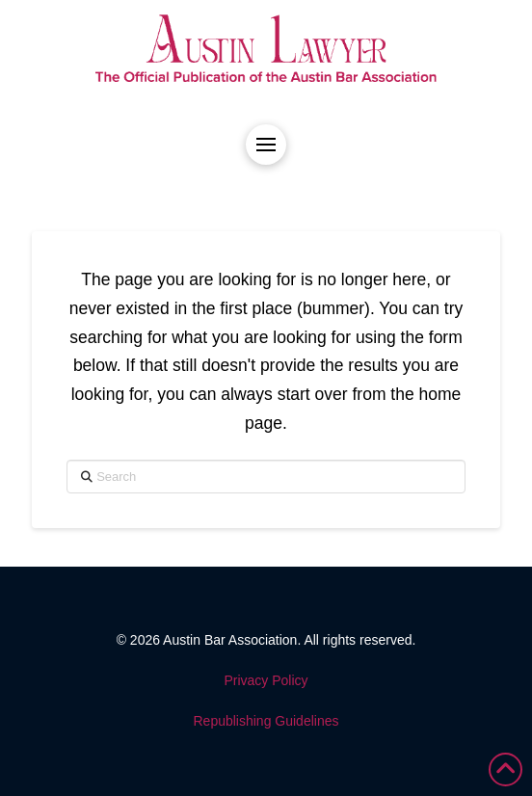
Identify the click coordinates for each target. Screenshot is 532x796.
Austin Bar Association (230, 640)
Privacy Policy (266, 680)
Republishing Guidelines (266, 721)
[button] (266, 145)
